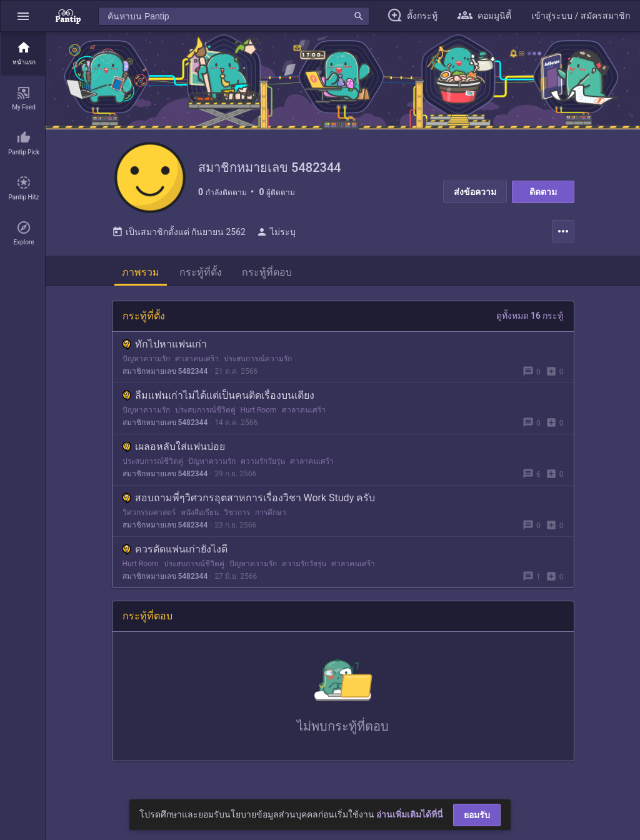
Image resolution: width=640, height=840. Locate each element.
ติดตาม (543, 192)
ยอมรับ (477, 815)
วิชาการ (237, 516)
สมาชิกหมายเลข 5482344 (165, 375)
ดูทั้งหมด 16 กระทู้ (530, 319)
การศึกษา (271, 516)
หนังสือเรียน (200, 516)
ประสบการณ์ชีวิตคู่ (205, 414)
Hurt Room (259, 414)
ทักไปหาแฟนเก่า (165, 348)
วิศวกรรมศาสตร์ (149, 516)
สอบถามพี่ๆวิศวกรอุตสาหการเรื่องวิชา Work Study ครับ (249, 502)
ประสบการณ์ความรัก (258, 362)
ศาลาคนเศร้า (197, 362)
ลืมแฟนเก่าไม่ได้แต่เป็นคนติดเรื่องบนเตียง (218, 399)
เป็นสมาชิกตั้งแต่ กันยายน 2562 (179, 236)
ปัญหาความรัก (146, 362)
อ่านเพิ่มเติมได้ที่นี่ (410, 814)
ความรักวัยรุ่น (263, 465)
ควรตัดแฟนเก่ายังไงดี (175, 553)
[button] (23, 16)
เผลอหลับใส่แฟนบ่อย (174, 450)
